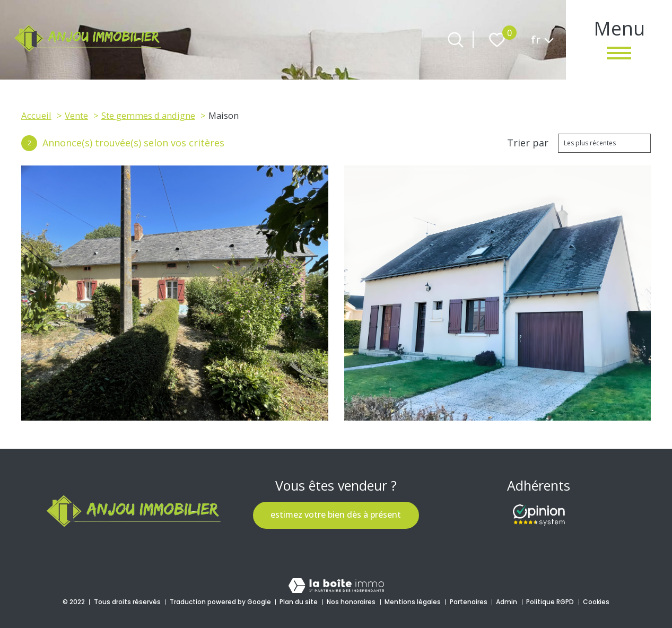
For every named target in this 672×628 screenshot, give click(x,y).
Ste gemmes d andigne (148, 115)
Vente (76, 115)
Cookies (596, 602)
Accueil (36, 115)
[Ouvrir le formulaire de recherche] (456, 40)
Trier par (528, 143)
